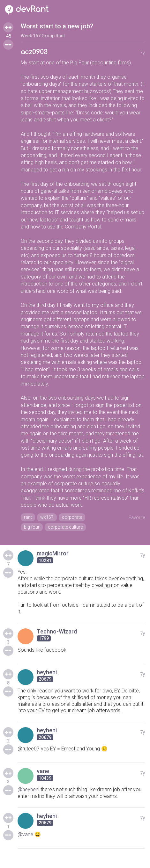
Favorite (137, 517)
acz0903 (34, 52)
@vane (25, 834)
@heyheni (28, 789)
